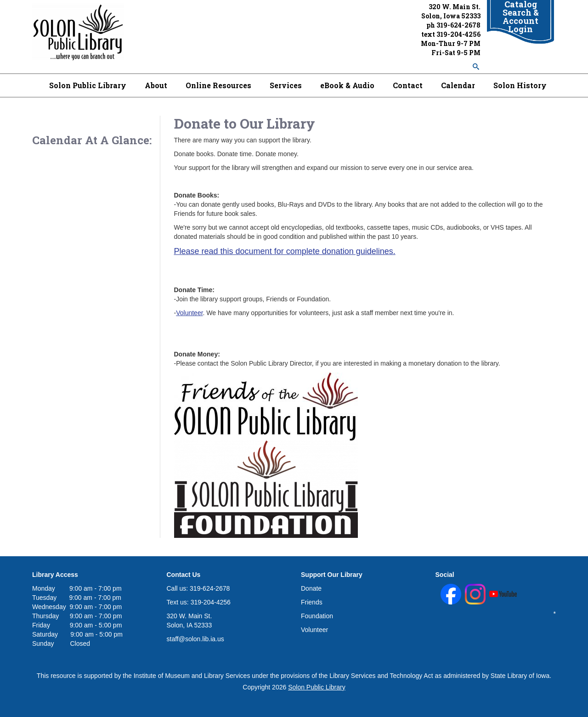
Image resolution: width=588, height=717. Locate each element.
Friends (312, 602)
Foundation (317, 616)
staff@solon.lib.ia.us (195, 639)
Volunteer (189, 313)
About (156, 85)
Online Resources (218, 85)
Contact (408, 85)
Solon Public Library (88, 85)
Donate (311, 588)
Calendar (458, 85)
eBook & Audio (347, 85)
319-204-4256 (458, 34)
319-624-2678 (458, 25)
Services (286, 85)
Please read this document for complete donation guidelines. (285, 251)
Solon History (520, 85)
